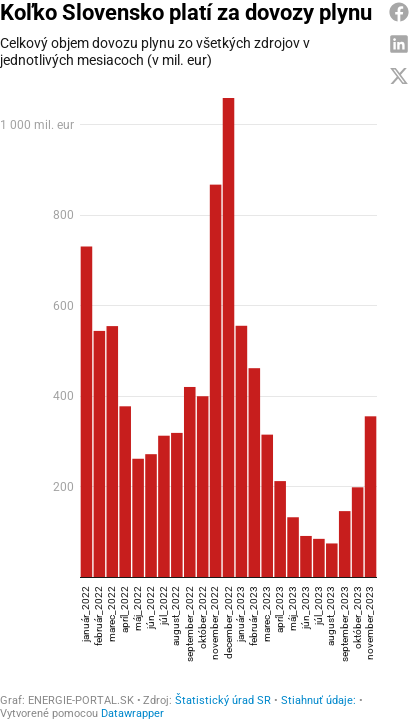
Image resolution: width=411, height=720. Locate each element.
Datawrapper (132, 704)
